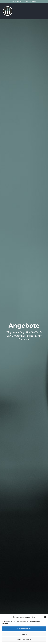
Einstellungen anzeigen (24, 639)
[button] (45, 617)
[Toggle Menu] (43, 11)
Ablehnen (24, 634)
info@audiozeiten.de (30, 2)
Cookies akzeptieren (24, 629)
